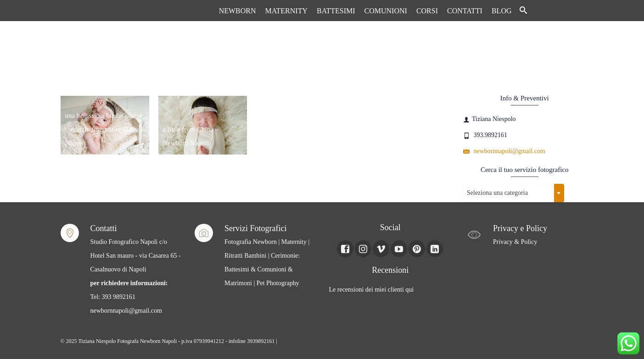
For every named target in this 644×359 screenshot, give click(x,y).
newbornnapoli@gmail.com (504, 151)
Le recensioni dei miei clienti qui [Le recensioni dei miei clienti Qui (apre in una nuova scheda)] (372, 290)
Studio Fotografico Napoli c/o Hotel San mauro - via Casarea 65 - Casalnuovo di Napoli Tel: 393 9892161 (136, 269)
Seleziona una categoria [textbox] (497, 193)
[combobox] (514, 193)
